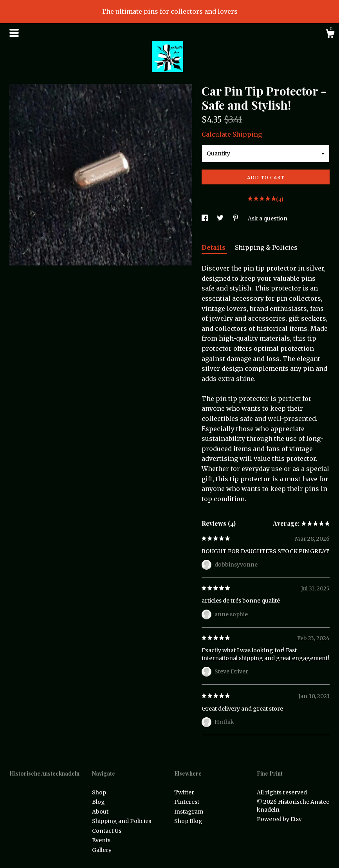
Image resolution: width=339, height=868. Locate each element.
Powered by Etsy (279, 819)
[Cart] (330, 35)
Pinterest (187, 802)
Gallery (102, 850)
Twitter (184, 792)
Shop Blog (188, 821)
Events (101, 840)
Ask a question (268, 218)
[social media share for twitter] (221, 218)
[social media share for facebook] (205, 218)
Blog (98, 802)
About (100, 812)
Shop (99, 792)
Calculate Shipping (232, 134)
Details (214, 247)
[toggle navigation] (14, 33)
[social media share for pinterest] (236, 218)
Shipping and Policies (122, 821)
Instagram (189, 812)
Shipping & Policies (266, 247)
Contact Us (107, 831)
